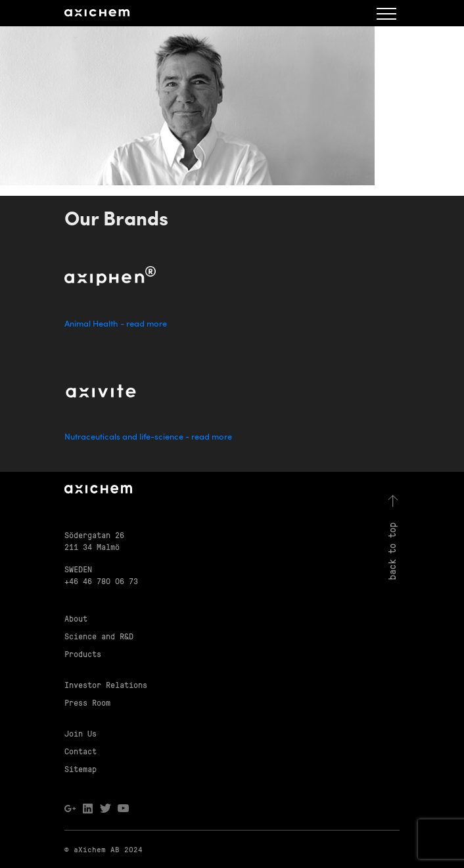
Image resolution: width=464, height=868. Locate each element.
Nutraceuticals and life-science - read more (148, 437)
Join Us (81, 733)
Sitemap (81, 768)
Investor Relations (106, 684)
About (76, 618)
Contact (81, 751)
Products (83, 653)
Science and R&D (99, 636)
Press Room (87, 702)
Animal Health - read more (116, 324)
